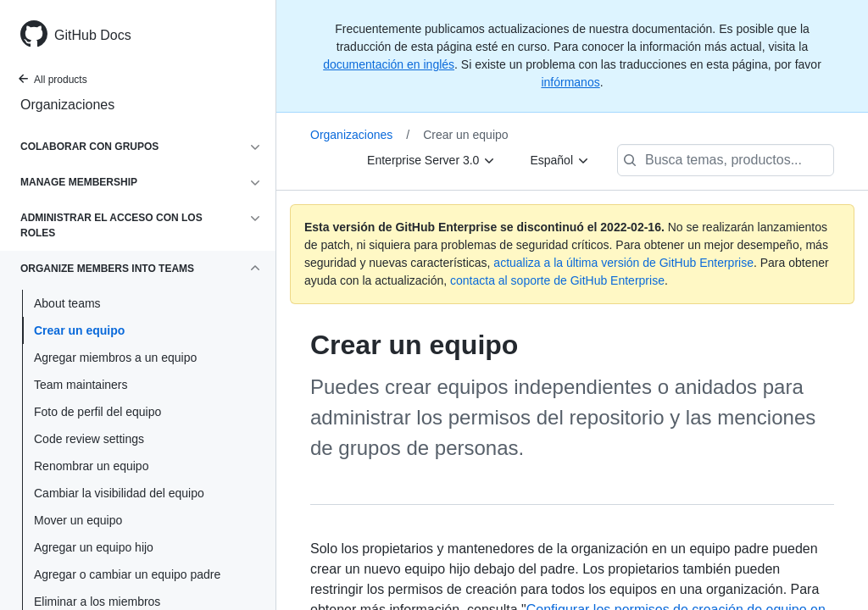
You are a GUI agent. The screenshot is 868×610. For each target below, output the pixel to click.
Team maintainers (81, 385)
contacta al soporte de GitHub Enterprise (557, 280)
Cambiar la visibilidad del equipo (119, 493)
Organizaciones (67, 105)
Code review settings (89, 439)
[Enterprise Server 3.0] (431, 160)
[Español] (560, 160)
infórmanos (570, 82)
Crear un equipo (79, 330)
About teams (67, 303)
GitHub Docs (93, 35)
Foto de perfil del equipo (97, 412)
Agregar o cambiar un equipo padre (127, 574)
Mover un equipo (78, 520)
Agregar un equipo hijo (94, 547)
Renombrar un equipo (91, 466)
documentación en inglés (389, 64)
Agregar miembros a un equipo (115, 358)
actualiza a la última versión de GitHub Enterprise (623, 263)
